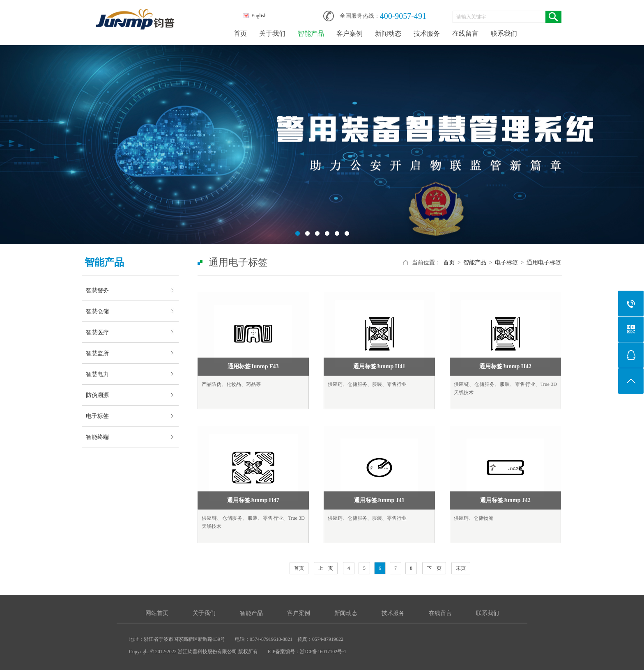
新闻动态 (388, 33)
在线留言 (465, 33)
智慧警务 (97, 290)
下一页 (434, 568)
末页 (461, 568)
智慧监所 (97, 353)
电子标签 (97, 416)
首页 (240, 33)
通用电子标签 (544, 263)
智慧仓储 (97, 311)
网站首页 (157, 613)
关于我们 (272, 33)
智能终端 (97, 437)
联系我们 (504, 33)
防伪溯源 (97, 395)
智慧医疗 (97, 332)
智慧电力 (97, 374)
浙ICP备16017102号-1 (323, 652)
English (255, 16)
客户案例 (350, 33)
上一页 (326, 568)
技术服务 (427, 33)
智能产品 (311, 33)
